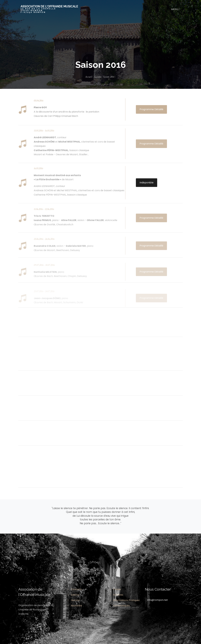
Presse (115, 589)
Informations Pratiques (125, 600)
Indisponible (147, 184)
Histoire (74, 600)
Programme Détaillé (151, 109)
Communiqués (120, 606)
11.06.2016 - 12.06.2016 (44, 212)
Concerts (75, 589)
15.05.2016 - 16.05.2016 (44, 132)
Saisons (98, 77)
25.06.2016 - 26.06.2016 (44, 242)
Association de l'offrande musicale (49, 9)
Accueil (89, 77)
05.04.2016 (38, 101)
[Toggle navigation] (175, 9)
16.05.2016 (38, 170)
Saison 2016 (109, 77)
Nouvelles (75, 606)
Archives (116, 595)
